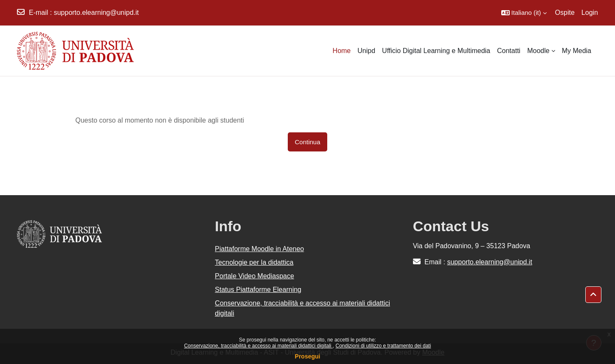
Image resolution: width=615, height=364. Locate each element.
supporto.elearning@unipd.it (96, 13)
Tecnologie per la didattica (254, 262)
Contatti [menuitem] (509, 51)
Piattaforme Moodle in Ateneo (259, 249)
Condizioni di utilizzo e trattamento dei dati (383, 346)
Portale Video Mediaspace (254, 276)
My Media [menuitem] (577, 51)
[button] (524, 13)
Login (590, 13)
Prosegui (308, 356)
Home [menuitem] (342, 51)
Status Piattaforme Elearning (258, 290)
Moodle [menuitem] (538, 51)
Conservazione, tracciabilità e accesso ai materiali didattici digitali (258, 346)
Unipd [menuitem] (366, 51)
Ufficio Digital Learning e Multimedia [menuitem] (436, 51)
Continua (307, 142)
